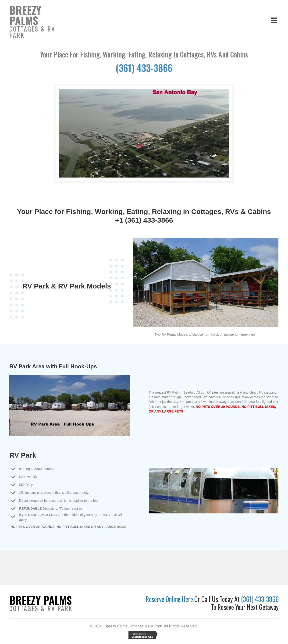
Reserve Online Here (170, 599)
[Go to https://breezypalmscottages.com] (39, 23)
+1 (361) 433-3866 (144, 220)
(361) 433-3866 (144, 68)
